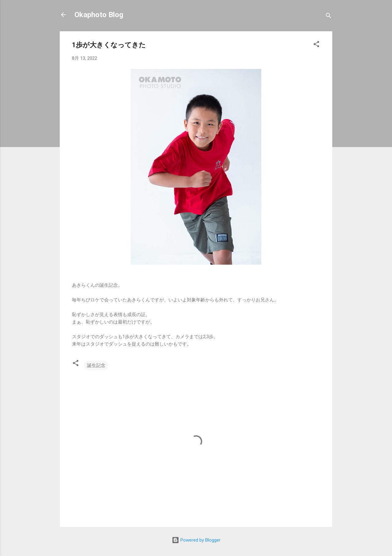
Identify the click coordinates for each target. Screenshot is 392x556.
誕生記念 (96, 365)
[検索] (329, 17)
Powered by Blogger (196, 540)
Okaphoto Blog (99, 15)
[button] (316, 45)
